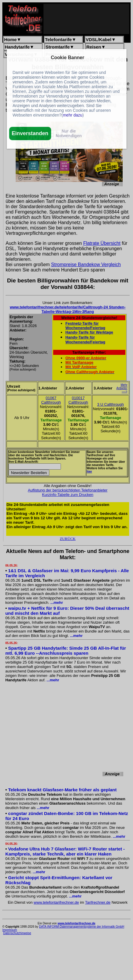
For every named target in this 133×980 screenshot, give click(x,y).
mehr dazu (73, 115)
